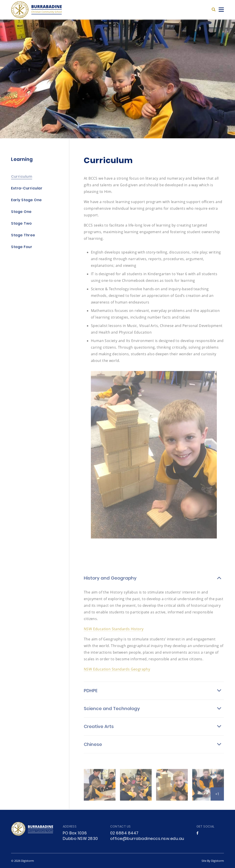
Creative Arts (99, 731)
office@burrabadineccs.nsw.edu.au (147, 839)
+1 (217, 798)
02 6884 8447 (124, 833)
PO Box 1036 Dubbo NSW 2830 (80, 836)
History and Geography (110, 582)
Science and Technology (112, 713)
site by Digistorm (213, 861)
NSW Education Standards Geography (117, 673)
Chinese (93, 749)
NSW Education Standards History (114, 633)
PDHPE (91, 695)
